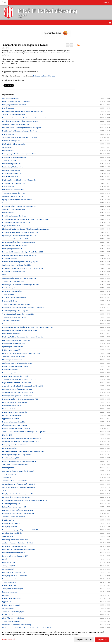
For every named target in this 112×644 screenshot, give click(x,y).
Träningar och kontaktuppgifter (13, 589)
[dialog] (56, 636)
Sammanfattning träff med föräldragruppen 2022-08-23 (21, 442)
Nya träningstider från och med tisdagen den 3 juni (19, 236)
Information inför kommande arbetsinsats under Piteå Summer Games (26, 118)
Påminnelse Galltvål (9, 409)
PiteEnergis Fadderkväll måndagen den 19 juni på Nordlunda (22, 337)
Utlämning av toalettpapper (11, 170)
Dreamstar (6, 595)
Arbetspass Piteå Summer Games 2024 (15, 239)
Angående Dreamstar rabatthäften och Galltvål (18, 543)
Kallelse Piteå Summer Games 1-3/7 (14, 507)
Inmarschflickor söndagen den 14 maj (25, 45)
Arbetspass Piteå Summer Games (14, 357)
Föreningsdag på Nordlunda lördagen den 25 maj (19, 242)
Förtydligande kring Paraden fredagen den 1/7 (18, 494)
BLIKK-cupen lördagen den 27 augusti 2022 (17, 455)
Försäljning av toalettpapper (12, 173)
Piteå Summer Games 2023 (11, 334)
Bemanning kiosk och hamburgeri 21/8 (15, 556)
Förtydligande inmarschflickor (12, 533)
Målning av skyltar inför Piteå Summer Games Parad (20, 330)
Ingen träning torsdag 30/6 (11, 504)
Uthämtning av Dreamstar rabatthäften (15, 540)
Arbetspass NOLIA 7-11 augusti (13, 196)
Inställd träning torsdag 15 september (15, 412)
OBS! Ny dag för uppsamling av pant (15, 245)
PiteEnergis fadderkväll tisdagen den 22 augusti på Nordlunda (23, 308)
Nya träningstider (8, 520)
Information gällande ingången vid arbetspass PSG (19, 206)
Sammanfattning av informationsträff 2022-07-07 (19, 484)
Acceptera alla (102, 640)
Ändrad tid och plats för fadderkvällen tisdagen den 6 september (24, 432)
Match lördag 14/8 (9, 563)
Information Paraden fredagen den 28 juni (16, 223)
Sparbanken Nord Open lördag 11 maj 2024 (17, 265)
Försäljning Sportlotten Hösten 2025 (14, 105)
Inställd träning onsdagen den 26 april (15, 376)
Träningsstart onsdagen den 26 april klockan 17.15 (19, 379)
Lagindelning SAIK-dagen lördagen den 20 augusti (19, 461)
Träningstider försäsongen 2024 (13, 281)
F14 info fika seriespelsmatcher (13, 190)
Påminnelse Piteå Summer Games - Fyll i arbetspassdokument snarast (26, 229)
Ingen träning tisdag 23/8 (11, 458)
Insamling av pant (8, 108)
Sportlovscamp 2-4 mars (11, 98)
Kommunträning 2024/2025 (11, 164)
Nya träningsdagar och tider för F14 (14, 347)
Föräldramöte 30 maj (9, 615)
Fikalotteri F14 (7, 435)
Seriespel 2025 (7, 147)
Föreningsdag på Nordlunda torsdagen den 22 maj (19, 154)
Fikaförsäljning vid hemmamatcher (14, 144)
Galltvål (5, 559)
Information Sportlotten (10, 373)
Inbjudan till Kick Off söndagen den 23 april (17, 383)
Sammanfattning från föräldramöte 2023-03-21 (18, 393)
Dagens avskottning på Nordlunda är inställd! (17, 389)
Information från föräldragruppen (13, 183)
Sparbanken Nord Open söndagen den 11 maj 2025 (20, 137)
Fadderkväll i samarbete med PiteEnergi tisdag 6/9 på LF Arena (23, 451)
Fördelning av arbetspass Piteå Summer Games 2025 (20, 121)
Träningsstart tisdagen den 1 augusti (15, 317)
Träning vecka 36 (8, 294)
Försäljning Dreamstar (10, 527)
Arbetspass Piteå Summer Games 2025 (15, 124)
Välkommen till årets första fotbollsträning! (17, 625)
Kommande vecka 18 (9, 151)
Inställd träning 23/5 (9, 585)
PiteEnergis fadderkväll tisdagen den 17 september (19, 180)
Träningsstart (7, 478)
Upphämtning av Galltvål (10, 419)
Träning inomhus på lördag (11, 621)
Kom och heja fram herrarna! (12, 415)
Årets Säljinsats (8, 536)
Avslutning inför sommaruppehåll (14, 115)
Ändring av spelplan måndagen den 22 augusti (18, 471)
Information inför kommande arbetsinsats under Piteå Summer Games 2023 (28, 327)
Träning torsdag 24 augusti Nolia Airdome (16, 304)
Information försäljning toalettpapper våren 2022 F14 (20, 530)
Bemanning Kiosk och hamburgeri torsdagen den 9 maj (21, 285)
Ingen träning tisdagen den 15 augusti (15, 311)
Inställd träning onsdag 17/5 (12, 350)
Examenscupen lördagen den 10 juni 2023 (16, 340)
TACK (4, 491)
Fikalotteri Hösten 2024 (10, 177)
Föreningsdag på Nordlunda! (12, 249)
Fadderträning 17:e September (13, 167)
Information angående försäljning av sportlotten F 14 (20, 399)
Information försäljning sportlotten (14, 272)
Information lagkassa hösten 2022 (14, 422)
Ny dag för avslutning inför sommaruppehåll (17, 200)
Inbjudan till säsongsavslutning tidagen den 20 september (22, 438)
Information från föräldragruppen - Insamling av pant (20, 262)
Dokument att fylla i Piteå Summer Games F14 (18, 510)
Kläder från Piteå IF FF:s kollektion (14, 618)
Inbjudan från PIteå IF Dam (11, 226)
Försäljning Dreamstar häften (12, 291)
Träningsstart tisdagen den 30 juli (13, 193)
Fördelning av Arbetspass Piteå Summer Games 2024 (20, 232)
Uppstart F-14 (7, 602)
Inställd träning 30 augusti (11, 605)
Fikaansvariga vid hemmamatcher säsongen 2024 (19, 255)
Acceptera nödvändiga (84, 640)
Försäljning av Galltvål (10, 448)
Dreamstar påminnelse (10, 579)
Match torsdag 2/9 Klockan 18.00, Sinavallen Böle (19, 549)
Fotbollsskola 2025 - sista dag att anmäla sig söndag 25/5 (22, 128)
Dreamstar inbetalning (10, 592)
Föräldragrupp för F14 (10, 468)
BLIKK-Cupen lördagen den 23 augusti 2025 (17, 102)
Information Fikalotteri (10, 301)
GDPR (4, 275)
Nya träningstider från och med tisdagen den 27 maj (20, 131)
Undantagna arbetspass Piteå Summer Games (18, 396)
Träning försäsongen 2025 (11, 160)
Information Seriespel (10, 258)
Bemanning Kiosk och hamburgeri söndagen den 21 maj (21, 353)
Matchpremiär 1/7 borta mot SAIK (14, 572)
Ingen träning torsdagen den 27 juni (14, 216)
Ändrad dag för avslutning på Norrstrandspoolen (19, 487)
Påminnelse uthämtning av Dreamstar (15, 425)
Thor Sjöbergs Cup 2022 (10, 474)
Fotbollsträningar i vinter (10, 288)
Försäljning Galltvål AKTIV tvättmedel (15, 576)
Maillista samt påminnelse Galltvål (14, 553)
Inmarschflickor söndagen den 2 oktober (16, 428)
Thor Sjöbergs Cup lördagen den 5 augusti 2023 (18, 314)
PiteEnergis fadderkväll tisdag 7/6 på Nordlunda (18, 514)
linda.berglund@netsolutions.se (44, 76)
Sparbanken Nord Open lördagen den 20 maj (17, 363)
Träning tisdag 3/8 (8, 566)
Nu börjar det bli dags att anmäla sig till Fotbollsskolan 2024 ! (23, 252)
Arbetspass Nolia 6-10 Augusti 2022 (14, 481)
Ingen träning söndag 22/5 (11, 523)
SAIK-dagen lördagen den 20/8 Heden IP (16, 464)
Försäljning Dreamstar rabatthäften (14, 445)
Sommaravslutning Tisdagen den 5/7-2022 (17, 497)
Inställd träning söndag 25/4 (12, 599)
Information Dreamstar (10, 370)
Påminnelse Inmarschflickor (12, 406)
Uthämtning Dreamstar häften (12, 360)
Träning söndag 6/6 (9, 582)
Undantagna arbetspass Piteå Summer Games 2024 (20, 278)
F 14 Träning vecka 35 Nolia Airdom (14, 298)
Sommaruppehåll (8, 213)
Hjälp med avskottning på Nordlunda (15, 402)
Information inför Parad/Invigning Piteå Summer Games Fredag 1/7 (25, 500)
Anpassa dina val (9, 639)
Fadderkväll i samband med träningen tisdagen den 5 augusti (23, 111)
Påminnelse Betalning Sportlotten (13, 343)
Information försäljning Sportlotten (14, 157)
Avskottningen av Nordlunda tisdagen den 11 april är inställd (23, 386)
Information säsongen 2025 (12, 141)
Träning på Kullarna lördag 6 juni (13, 612)
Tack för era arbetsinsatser (11, 203)
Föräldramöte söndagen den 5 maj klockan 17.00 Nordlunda (22, 268)
